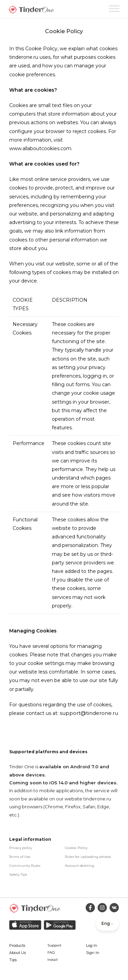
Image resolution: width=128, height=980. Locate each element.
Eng (107, 923)
